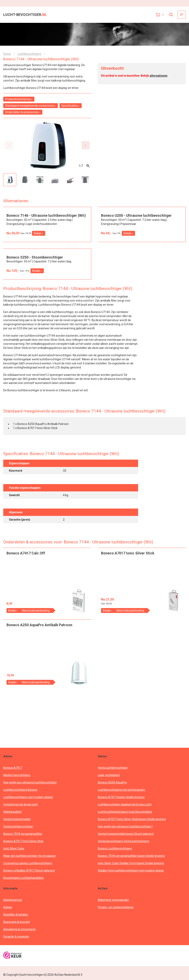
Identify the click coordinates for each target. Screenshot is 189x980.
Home (7, 54)
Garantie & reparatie (16, 940)
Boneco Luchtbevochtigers (115, 852)
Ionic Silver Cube (14, 852)
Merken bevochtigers (17, 779)
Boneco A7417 (13, 772)
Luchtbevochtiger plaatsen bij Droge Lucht (125, 808)
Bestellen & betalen (16, 918)
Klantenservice (13, 904)
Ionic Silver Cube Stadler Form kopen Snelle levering (131, 867)
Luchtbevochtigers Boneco (20, 794)
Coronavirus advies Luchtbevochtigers (28, 867)
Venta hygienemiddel (17, 823)
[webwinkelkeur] (12, 960)
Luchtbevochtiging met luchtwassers (121, 794)
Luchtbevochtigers (29, 54)
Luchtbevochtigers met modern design (28, 801)
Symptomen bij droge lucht (21, 808)
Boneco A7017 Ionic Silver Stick (23, 845)
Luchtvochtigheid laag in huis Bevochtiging (125, 816)
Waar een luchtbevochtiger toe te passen (30, 860)
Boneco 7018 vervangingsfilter (23, 838)
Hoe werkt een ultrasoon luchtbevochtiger (30, 786)
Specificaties (71, 106)
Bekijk (39, 262)
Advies (8, 911)
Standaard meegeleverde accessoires (31, 106)
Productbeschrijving (19, 99)
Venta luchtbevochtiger (18, 830)
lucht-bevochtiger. (25, 15)
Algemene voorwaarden (113, 904)
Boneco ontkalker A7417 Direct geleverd (29, 874)
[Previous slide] (9, 145)
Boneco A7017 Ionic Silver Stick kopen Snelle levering (132, 823)
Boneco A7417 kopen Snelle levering (121, 801)
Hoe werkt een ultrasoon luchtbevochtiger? (125, 830)
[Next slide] (86, 145)
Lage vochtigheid (109, 779)
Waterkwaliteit (13, 816)
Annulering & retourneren (20, 933)
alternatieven (159, 76)
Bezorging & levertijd (16, 926)
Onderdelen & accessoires (23, 112)
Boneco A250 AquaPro (112, 786)
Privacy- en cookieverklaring (116, 911)
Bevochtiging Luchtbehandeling (23, 882)
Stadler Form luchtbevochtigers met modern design (131, 874)
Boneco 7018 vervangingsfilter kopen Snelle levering (131, 860)
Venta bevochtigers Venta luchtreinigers (124, 845)
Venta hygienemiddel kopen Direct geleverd (126, 838)
